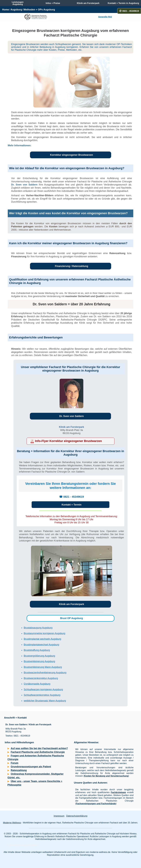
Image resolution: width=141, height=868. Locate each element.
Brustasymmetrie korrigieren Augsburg (45, 633)
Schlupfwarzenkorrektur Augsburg (42, 695)
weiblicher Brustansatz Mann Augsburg (45, 701)
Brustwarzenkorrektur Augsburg (41, 678)
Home (6, 10)
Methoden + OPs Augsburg (39, 10)
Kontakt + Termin (72, 505)
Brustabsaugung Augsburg (38, 628)
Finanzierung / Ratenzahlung (71, 266)
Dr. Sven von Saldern (24, 185)
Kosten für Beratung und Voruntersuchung (106, 776)
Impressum (59, 816)
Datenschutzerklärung (77, 816)
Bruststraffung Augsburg (37, 650)
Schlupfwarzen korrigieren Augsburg (43, 689)
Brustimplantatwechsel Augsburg (41, 645)
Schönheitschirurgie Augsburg (24, 845)
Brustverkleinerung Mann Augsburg (43, 667)
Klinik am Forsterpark (71, 427)
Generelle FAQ (105, 17)
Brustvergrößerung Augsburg (39, 656)
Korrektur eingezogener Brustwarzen (72, 155)
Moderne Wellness (12, 823)
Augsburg (16, 10)
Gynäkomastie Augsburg (37, 684)
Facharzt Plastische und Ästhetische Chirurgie (38, 752)
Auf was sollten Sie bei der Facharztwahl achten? (39, 748)
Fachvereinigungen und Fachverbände (96, 804)
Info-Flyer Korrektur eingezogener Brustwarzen (68, 441)
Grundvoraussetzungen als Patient (31, 767)
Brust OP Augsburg (71, 618)
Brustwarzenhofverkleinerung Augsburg (45, 673)
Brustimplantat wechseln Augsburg (42, 639)
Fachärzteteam (118, 792)
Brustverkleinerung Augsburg (39, 661)
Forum (15, 763)
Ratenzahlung (19, 770)
